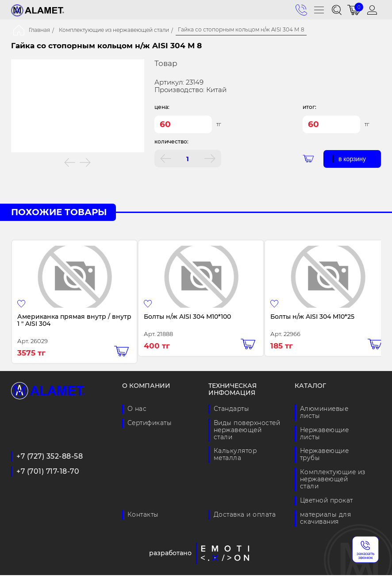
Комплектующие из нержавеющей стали (114, 30)
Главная (39, 30)
